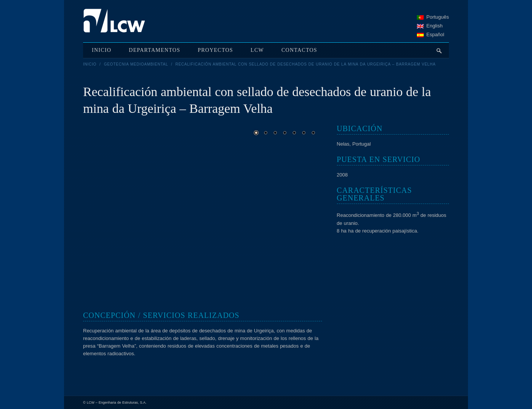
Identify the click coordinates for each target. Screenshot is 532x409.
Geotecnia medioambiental (136, 64)
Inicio (90, 64)
